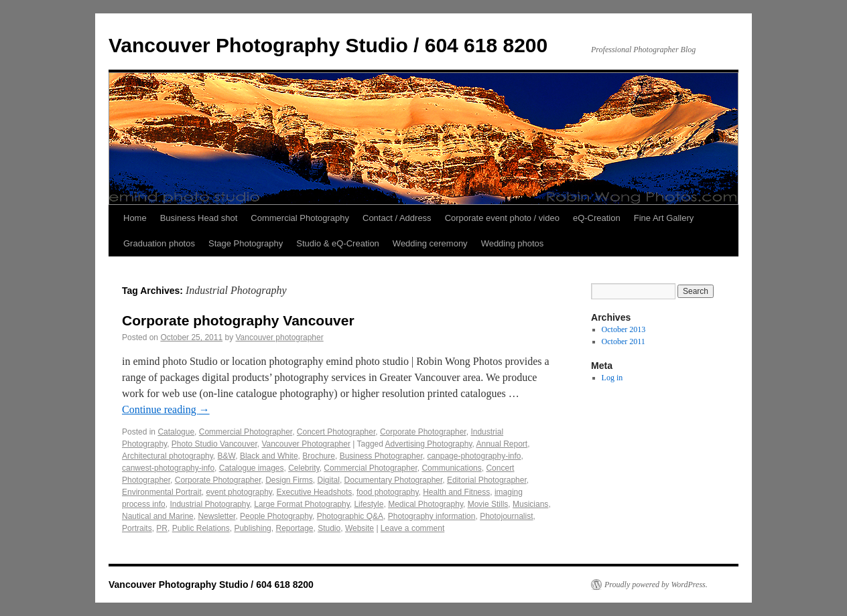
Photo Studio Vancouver (214, 444)
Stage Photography (246, 243)
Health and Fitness (456, 492)
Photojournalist (506, 516)
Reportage (294, 528)
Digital (329, 480)
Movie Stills (488, 504)
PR (162, 528)
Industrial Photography (209, 504)
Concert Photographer (336, 432)
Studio (329, 528)
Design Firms (289, 480)
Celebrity (304, 468)
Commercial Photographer (246, 432)
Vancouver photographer (280, 337)
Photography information (432, 516)
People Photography (276, 516)
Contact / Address (397, 218)
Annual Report (502, 444)
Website (360, 528)
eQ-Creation (597, 218)
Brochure (319, 456)
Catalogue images (252, 468)
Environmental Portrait (162, 492)
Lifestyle (369, 504)
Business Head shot (199, 218)
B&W (227, 456)
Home (135, 218)
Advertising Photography (429, 444)
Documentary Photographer (394, 480)
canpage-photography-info (474, 456)
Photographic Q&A (350, 516)
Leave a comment (412, 528)
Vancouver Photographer (306, 444)
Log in (612, 378)
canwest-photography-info (168, 468)
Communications (451, 468)
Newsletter (216, 516)
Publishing (252, 528)
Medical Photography (426, 504)
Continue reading (166, 409)
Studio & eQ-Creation (338, 243)
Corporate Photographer (423, 432)
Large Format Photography (302, 504)
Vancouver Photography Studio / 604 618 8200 (328, 45)
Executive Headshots (315, 492)
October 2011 (624, 341)
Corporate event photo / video (502, 218)
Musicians (530, 504)
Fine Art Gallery (664, 218)
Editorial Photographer (487, 480)
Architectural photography (168, 456)
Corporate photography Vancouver (238, 320)
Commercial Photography (300, 218)
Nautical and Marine (158, 516)
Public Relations (201, 528)
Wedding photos (513, 243)
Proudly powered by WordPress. (656, 585)
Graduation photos (159, 243)
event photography (239, 492)
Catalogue (176, 432)
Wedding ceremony (430, 243)
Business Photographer (381, 456)
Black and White (269, 456)
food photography (388, 492)
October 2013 (624, 329)
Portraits (137, 528)
